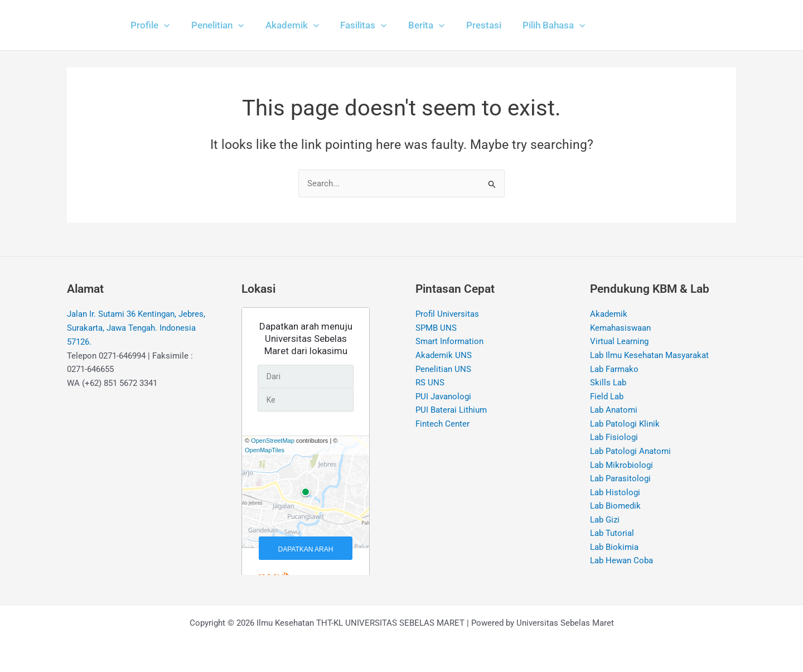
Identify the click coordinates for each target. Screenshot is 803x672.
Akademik (609, 315)
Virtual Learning (619, 342)
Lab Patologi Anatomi (630, 452)
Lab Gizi (605, 521)
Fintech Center (442, 425)
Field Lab (607, 397)
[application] (163, 25)
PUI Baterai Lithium (451, 411)
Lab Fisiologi (614, 438)
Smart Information (449, 342)
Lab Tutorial (612, 535)
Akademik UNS (444, 356)
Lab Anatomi (614, 411)
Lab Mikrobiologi (621, 466)
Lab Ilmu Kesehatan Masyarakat (649, 356)
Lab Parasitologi (620, 480)
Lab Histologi (615, 494)
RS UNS (430, 383)
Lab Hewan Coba (621, 563)
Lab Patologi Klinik (625, 425)
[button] (149, 25)
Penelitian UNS (443, 370)
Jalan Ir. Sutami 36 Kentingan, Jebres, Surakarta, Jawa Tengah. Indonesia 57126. (136, 328)
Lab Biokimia (614, 549)
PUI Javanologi (443, 397)
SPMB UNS (436, 328)
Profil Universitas (447, 315)
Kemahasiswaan (620, 328)
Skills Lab (608, 383)
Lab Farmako (614, 370)
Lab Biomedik (615, 507)
